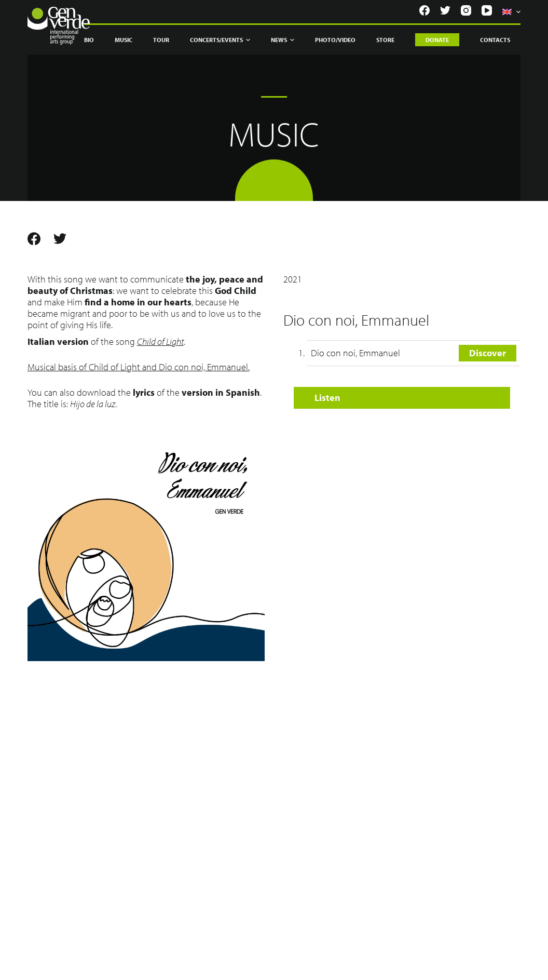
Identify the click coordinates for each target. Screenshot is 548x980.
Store (385, 40)
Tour (161, 40)
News (283, 40)
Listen (327, 398)
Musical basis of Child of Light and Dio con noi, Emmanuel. (139, 367)
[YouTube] (487, 10)
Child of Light (160, 341)
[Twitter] (445, 10)
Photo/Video (335, 40)
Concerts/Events (220, 40)
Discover (488, 353)
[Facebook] (424, 10)
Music (124, 40)
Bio (89, 40)
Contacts (495, 40)
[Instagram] (466, 10)
